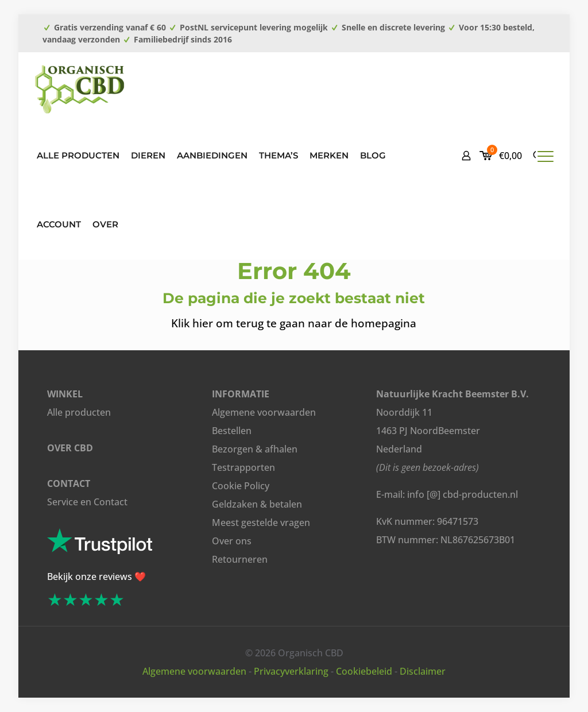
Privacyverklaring (291, 671)
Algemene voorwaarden (264, 412)
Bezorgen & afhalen (255, 449)
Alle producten (79, 412)
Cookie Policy (241, 486)
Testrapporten (243, 467)
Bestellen (232, 431)
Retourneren (240, 559)
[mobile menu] (546, 156)
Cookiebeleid (364, 671)
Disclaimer (423, 671)
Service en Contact (87, 502)
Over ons (232, 541)
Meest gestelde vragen (261, 523)
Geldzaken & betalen (257, 504)
